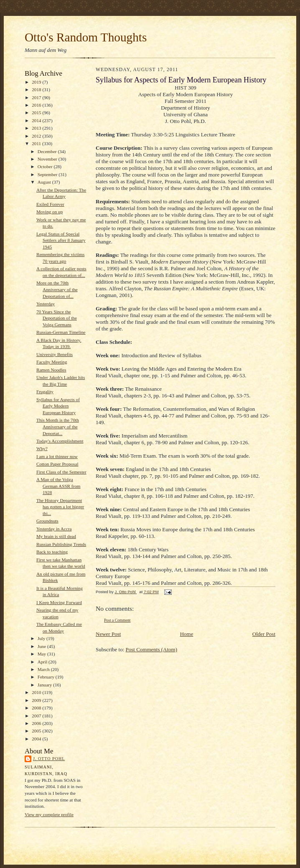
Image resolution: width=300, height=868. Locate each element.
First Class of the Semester (61, 472)
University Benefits (55, 354)
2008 (37, 708)
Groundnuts (47, 521)
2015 (37, 113)
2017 (37, 97)
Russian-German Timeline (61, 332)
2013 (37, 128)
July (42, 638)
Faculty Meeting (52, 362)
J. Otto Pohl (49, 759)
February (47, 677)
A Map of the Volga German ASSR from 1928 (58, 486)
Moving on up (50, 212)
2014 (37, 120)
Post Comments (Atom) (152, 649)
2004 (37, 739)
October (46, 166)
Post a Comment (117, 620)
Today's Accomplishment (60, 441)
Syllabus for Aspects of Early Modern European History (58, 406)
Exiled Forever (50, 204)
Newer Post (108, 634)
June (42, 646)
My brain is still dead (56, 536)
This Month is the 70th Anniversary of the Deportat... (58, 426)
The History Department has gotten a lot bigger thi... (60, 507)
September (48, 174)
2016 (37, 105)
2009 (37, 700)
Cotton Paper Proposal (57, 464)
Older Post (264, 634)
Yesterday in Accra (54, 529)
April (43, 662)
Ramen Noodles (51, 370)
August (45, 182)
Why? (42, 448)
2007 (37, 716)
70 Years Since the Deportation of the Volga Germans (57, 318)
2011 (37, 143)
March (44, 669)
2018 (37, 90)
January (46, 685)
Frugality (45, 392)
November (48, 159)
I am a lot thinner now (57, 456)
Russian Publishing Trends (61, 544)
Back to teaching (52, 552)
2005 (37, 731)
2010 (37, 692)
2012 (37, 136)
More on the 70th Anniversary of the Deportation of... (57, 289)
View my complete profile (49, 814)
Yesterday (46, 304)
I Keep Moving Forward (59, 602)
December (48, 151)
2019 (37, 82)
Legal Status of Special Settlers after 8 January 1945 (61, 240)
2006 (37, 723)
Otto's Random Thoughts (86, 37)
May (42, 654)
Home (187, 634)
